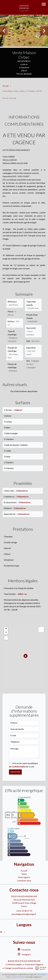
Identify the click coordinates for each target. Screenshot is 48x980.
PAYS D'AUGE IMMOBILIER (24, 896)
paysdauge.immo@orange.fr (24, 914)
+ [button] (6, 629)
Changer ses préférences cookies (19, 968)
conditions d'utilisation (18, 977)
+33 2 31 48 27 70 (24, 911)
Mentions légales (15, 964)
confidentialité (41, 974)
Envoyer (15, 772)
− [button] (6, 632)
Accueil (6, 86)
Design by (40, 968)
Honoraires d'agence (34, 964)
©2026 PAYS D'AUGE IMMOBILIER (24, 961)
